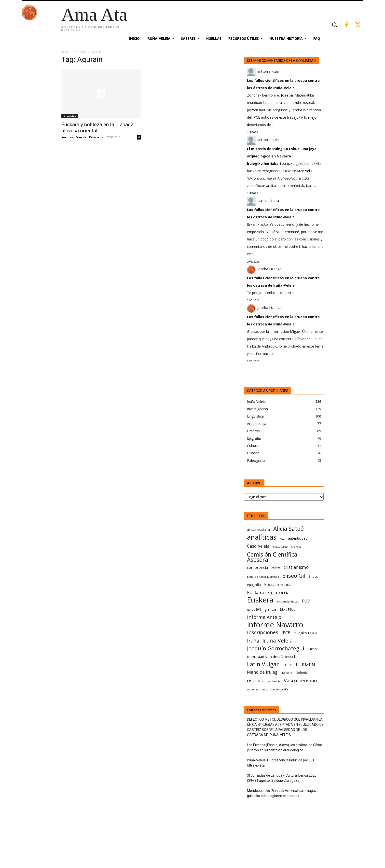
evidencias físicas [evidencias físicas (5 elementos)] (288, 602)
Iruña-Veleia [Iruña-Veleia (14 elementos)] (278, 640)
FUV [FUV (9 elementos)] (306, 601)
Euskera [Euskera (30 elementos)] (260, 600)
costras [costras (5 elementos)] (276, 568)
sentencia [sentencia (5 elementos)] (274, 681)
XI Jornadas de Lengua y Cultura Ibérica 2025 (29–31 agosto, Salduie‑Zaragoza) (282, 778)
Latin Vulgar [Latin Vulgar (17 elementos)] (263, 664)
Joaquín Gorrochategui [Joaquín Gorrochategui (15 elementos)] (276, 648)
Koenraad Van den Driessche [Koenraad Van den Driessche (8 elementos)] (273, 657)
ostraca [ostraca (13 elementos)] (256, 680)
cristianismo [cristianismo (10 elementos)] (296, 567)
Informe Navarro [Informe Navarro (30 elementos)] (275, 625)
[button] (334, 25)
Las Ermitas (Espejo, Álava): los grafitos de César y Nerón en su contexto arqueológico (285, 748)
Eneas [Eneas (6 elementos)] (313, 577)
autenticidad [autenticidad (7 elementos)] (298, 538)
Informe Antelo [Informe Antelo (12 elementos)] (264, 617)
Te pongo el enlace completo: (271, 293)
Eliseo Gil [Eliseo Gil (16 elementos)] (294, 576)
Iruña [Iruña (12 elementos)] (253, 641)
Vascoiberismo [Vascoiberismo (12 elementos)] (300, 680)
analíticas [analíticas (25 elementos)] (262, 537)
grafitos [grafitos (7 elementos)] (271, 609)
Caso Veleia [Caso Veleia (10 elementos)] (258, 546)
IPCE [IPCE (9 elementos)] (286, 633)
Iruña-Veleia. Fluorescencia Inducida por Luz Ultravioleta (281, 763)
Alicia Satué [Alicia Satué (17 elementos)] (289, 529)
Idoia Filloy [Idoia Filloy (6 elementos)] (288, 609)
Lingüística (70, 116)
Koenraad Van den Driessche (82, 137)
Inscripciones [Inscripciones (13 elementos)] (263, 632)
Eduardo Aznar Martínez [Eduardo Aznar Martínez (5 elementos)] (263, 577)
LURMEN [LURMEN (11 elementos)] (305, 665)
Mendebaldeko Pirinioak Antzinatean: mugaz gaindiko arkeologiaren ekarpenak (282, 793)
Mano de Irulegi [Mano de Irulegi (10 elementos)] (263, 672)
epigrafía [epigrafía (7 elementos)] (254, 585)
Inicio (65, 52)
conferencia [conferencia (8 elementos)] (257, 567)
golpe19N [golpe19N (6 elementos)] (254, 609)
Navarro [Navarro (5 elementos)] (287, 673)
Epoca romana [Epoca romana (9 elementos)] (278, 584)
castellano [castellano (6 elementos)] (280, 547)
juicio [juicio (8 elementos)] (312, 649)
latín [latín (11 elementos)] (287, 665)
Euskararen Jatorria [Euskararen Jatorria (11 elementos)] (268, 592)
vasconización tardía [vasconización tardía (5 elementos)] (275, 689)
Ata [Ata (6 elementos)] (282, 539)
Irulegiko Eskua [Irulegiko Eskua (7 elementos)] (305, 633)
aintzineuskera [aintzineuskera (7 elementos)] (258, 529)
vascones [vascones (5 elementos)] (253, 689)
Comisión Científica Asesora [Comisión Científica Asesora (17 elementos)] (272, 557)
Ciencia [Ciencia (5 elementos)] (296, 547)
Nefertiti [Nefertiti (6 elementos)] (302, 673)
